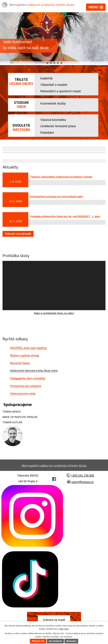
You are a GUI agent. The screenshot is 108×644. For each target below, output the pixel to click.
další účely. (64, 629)
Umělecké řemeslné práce (58, 126)
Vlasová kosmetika (53, 120)
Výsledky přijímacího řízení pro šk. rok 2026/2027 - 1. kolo (65, 216)
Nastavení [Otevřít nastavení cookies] (71, 641)
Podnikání (47, 133)
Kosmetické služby (53, 103)
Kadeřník (46, 78)
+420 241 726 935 (83, 475)
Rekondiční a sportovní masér (61, 91)
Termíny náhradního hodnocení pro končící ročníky (61, 177)
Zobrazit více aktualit (18, 234)
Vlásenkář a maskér (54, 85)
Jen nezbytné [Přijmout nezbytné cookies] (55, 641)
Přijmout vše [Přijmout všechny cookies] (38, 641)
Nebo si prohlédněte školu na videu (54, 313)
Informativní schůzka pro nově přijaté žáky (57, 197)
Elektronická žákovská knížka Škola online (34, 371)
